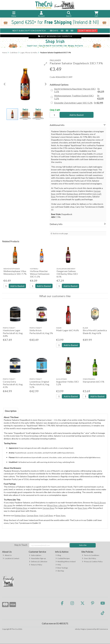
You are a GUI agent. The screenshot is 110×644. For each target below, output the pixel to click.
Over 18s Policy (89, 558)
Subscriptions (35, 555)
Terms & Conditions (91, 555)
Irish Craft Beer (46, 516)
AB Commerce (102, 629)
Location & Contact (11, 558)
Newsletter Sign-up (37, 558)
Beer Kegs (83, 508)
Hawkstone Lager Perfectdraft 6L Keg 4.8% (13, 333)
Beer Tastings (62, 568)
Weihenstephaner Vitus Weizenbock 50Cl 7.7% (15, 272)
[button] (46, 64)
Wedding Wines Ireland (66, 562)
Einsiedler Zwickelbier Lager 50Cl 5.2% (79, 103)
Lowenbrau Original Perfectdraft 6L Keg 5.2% (39, 384)
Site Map (60, 571)
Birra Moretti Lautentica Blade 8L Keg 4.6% (95, 332)
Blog (58, 555)
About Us (7, 555)
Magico (83, 629)
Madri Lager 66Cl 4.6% (67, 330)
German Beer (48, 508)
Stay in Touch (21, 545)
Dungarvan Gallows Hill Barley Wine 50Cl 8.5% (67, 274)
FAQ (58, 565)
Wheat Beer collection (57, 505)
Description (11, 411)
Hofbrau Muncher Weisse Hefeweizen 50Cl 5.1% (40, 274)
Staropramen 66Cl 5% (94, 382)
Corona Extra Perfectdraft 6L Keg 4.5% (13, 384)
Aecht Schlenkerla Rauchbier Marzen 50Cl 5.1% (80, 90)
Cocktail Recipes (63, 558)
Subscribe (83, 545)
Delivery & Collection (38, 562)
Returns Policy (36, 565)
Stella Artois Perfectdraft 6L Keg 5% (41, 332)
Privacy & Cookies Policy (92, 562)
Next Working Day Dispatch (55, 36)
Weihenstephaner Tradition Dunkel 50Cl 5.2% (80, 97)
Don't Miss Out (88, 31)
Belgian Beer (72, 194)
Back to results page (60, 233)
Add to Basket (76, 115)
